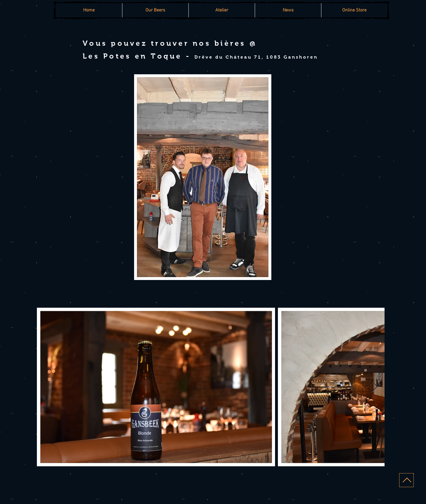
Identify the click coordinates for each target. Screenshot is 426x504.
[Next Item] (375, 387)
